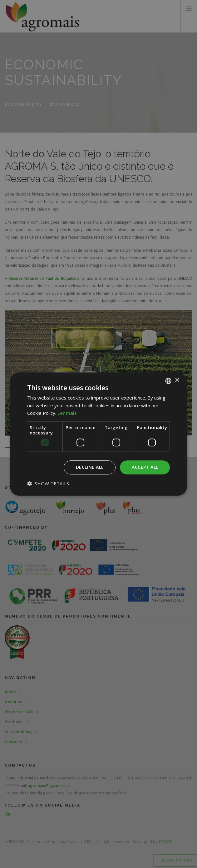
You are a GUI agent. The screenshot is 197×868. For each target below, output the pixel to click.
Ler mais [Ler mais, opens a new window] (67, 413)
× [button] (177, 380)
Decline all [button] (90, 467)
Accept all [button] (145, 467)
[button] (48, 483)
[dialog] (98, 434)
